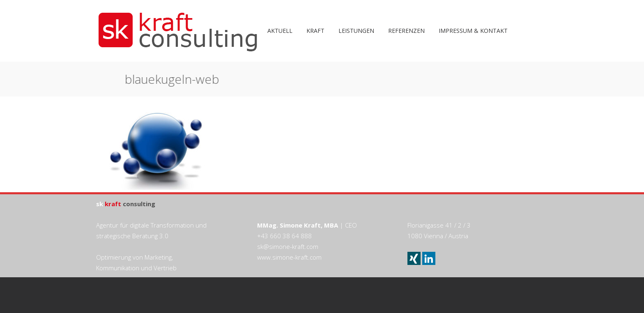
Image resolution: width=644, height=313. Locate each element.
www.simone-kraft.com (289, 257)
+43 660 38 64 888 (284, 236)
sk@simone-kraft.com (288, 246)
